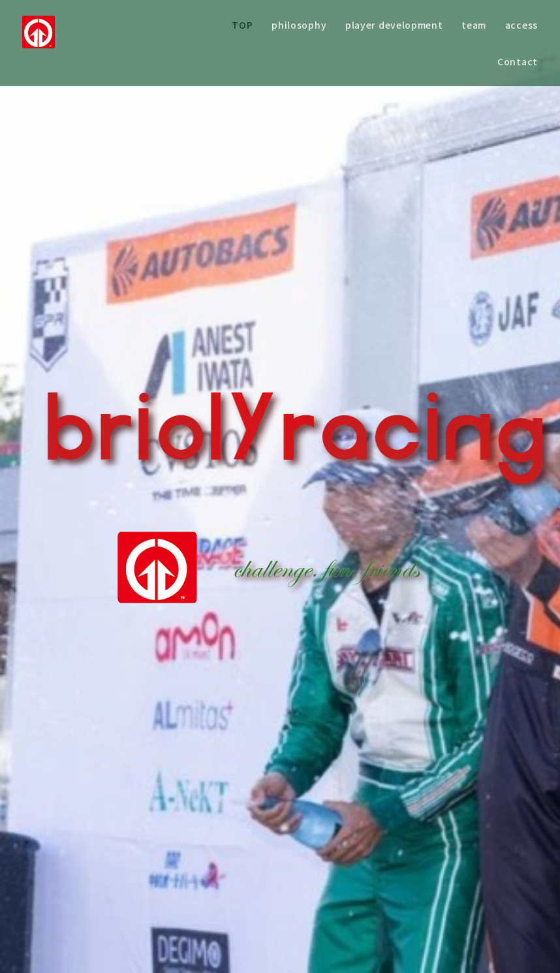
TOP (242, 25)
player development (394, 25)
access (521, 25)
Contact (518, 61)
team (474, 25)
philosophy (299, 25)
